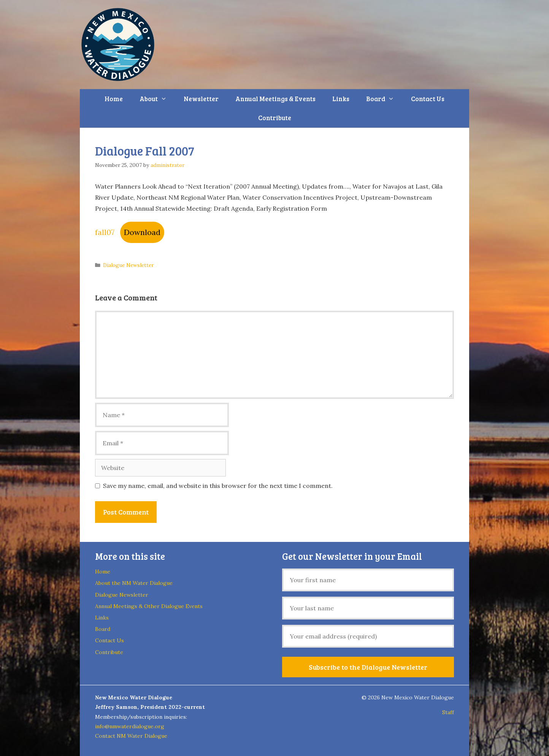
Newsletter (201, 99)
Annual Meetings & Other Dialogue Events (149, 606)
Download (142, 232)
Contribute (275, 118)
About (157, 99)
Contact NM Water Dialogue (131, 736)
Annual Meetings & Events (275, 99)
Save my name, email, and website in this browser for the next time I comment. (218, 486)
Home (114, 99)
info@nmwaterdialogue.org (130, 726)
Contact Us (428, 99)
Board (384, 99)
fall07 (105, 232)
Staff (448, 712)
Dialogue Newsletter (128, 265)
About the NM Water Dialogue (134, 583)
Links (341, 99)
